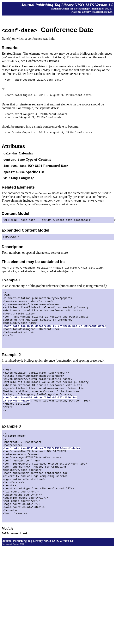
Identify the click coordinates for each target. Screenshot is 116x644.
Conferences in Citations (42, 61)
